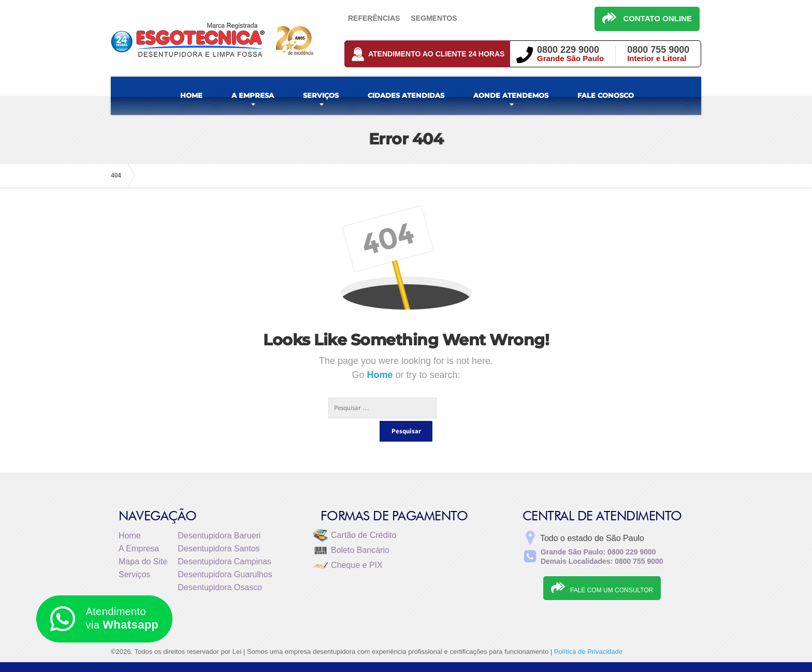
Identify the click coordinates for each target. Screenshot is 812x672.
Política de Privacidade (588, 631)
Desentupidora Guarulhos (225, 554)
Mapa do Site (143, 541)
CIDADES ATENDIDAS (406, 95)
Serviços (134, 554)
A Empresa (139, 528)
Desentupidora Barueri (219, 515)
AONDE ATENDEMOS (511, 95)
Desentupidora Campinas (224, 541)
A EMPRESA (253, 95)
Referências (374, 18)
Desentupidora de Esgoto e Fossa (596, 656)
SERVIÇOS (321, 95)
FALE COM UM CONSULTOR (602, 567)
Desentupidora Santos (219, 528)
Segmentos (434, 18)
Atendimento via (104, 619)
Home (381, 375)
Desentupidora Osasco (220, 567)
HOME (191, 95)
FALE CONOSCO (606, 95)
